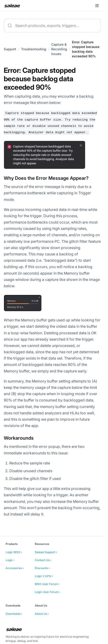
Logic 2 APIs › (44, 576)
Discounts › (42, 568)
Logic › (10, 560)
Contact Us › (43, 560)
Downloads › (14, 614)
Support (10, 49)
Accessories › (15, 568)
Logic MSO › (14, 552)
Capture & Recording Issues (59, 49)
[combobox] (52, 26)
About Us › (42, 614)
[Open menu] (97, 6)
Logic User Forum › (48, 592)
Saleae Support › (46, 552)
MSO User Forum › (47, 584)
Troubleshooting (34, 49)
